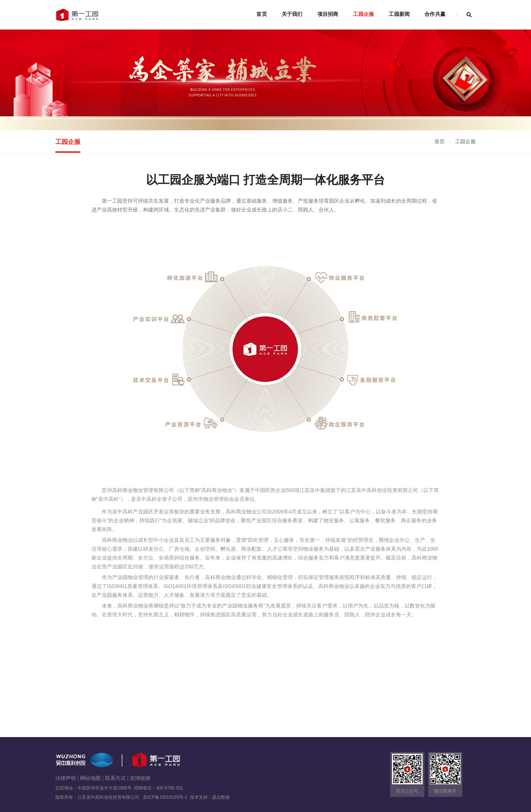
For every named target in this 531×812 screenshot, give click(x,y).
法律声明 (66, 778)
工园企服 (363, 14)
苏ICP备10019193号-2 (166, 797)
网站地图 (90, 778)
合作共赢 (435, 14)
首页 (261, 14)
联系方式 (115, 778)
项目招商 (328, 14)
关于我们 (292, 14)
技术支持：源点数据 (210, 797)
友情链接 (140, 778)
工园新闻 (399, 14)
